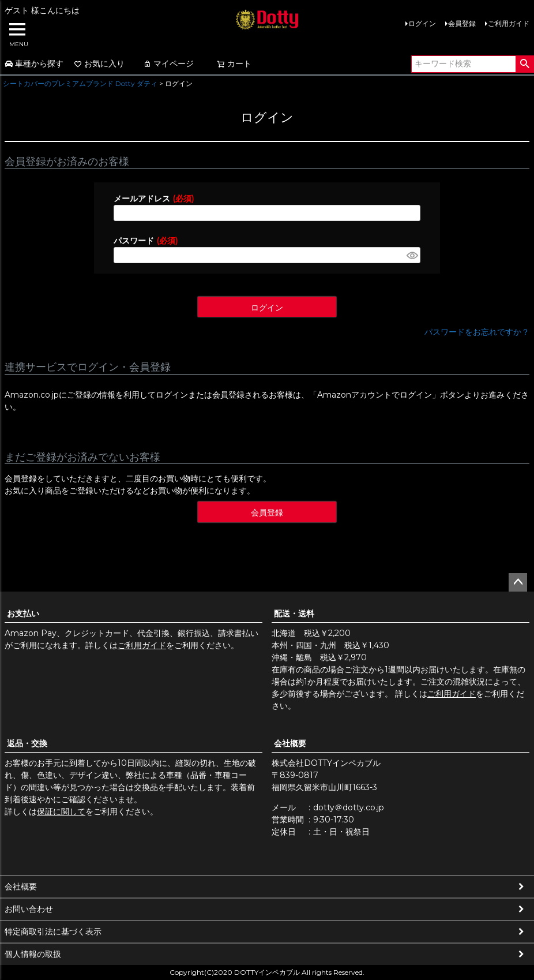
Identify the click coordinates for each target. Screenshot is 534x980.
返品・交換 (27, 743)
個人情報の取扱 (33, 954)
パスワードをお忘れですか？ (477, 332)
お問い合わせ (29, 909)
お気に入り (99, 63)
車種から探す (34, 63)
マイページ (168, 63)
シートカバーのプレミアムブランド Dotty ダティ (80, 83)
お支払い (23, 614)
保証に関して (61, 811)
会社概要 (290, 743)
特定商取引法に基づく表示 (53, 932)
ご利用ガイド (509, 23)
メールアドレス (154, 199)
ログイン (422, 23)
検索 (524, 64)
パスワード (146, 241)
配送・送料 (294, 614)
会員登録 (462, 23)
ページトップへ (518, 582)
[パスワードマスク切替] (412, 255)
